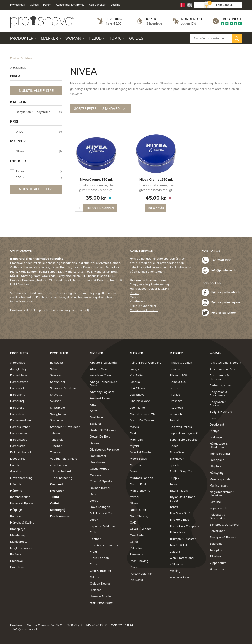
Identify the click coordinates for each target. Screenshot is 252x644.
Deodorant (18, 459)
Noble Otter (138, 510)
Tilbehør (56, 446)
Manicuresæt (19, 542)
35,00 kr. (96, 198)
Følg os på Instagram (226, 302)
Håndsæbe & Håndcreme (219, 445)
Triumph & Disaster (183, 539)
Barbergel (17, 388)
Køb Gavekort (98, 5)
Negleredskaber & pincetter (222, 494)
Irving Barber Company (146, 363)
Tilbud (95, 38)
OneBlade (137, 535)
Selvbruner (58, 382)
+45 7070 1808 (221, 260)
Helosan (96, 590)
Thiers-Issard (179, 532)
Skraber (55, 401)
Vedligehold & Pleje (64, 459)
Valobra (175, 552)
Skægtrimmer (59, 414)
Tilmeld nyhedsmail (143, 306)
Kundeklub (191, 19)
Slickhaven (177, 459)
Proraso (175, 395)
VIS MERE (77, 94)
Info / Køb (156, 208)
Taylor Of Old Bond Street (183, 499)
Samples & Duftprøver (225, 525)
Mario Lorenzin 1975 (144, 414)
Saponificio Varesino (184, 440)
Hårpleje (16, 510)
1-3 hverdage (153, 23)
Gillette (95, 577)
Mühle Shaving (140, 491)
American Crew (100, 375)
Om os (134, 297)
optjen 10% (188, 23)
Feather (95, 539)
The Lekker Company (184, 526)
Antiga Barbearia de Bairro (104, 384)
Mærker (49, 38)
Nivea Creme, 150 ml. (96, 180)
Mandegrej (18, 535)
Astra (94, 411)
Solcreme (57, 420)
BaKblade (96, 417)
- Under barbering (62, 471)
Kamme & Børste (22, 503)
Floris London (99, 558)
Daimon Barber (100, 488)
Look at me (137, 408)
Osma (134, 542)
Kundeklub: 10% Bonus (70, 5)
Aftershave (18, 363)
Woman (73, 38)
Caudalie (96, 475)
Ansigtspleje (19, 369)
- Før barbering (60, 465)
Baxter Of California (103, 430)
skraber (72, 297)
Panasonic (137, 554)
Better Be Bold (100, 436)
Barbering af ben (221, 385)
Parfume (16, 554)
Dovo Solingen (100, 507)
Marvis (134, 427)
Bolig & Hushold (21, 452)
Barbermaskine (21, 420)
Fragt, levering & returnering (149, 284)
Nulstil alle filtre (36, 91)
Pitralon (175, 369)
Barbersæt (18, 446)
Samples (56, 375)
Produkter (22, 38)
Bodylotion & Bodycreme (33, 112)
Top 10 (115, 38)
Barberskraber (20, 427)
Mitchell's (136, 440)
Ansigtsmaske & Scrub (225, 369)
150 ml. (21, 171)
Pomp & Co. (178, 382)
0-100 (20, 132)
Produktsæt (18, 567)
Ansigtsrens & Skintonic (219, 377)
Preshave (17, 561)
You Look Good (180, 577)
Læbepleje (217, 460)
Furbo (94, 564)
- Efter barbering (61, 478)
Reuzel (174, 420)
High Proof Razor (101, 603)
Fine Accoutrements (104, 545)
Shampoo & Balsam (63, 388)
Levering (114, 19)
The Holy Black (180, 520)
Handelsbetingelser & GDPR (149, 289)
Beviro (94, 443)
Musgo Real (138, 484)
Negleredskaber (21, 548)
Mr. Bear (135, 465)
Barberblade (19, 375)
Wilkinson (176, 564)
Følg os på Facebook (226, 292)
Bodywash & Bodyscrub (218, 404)
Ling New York (140, 401)
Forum (47, 5)
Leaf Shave (137, 395)
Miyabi (134, 446)
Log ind (116, 5)
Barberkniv (18, 395)
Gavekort (16, 471)
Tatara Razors (179, 491)
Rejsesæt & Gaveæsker (217, 516)
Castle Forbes (100, 469)
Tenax (174, 507)
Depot (94, 494)
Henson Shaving (101, 596)
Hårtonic (16, 491)
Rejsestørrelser (220, 508)
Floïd (93, 552)
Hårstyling (217, 473)
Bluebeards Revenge (104, 449)
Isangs (134, 369)
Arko (93, 405)
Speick (174, 465)
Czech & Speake (101, 481)
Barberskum (19, 433)
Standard (111, 109)
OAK (133, 523)
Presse (135, 293)
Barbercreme (19, 382)
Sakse (54, 369)
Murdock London (141, 478)
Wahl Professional (182, 558)
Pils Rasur (136, 580)
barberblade (57, 297)
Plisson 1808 (178, 375)
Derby (94, 501)
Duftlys (214, 431)
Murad (134, 471)
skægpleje (105, 297)
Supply (174, 478)
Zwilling (175, 571)
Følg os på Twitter (224, 313)
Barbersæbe (19, 440)
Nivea (28, 58)
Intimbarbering (20, 497)
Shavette (56, 395)
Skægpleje (58, 408)
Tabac (174, 484)
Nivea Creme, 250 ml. (156, 180)
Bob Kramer (98, 456)
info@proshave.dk (224, 270)
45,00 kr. (156, 198)
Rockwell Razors (181, 427)
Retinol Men (178, 414)
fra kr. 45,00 (113, 23)
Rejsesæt (57, 363)
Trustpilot (231, 19)
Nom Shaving (139, 516)
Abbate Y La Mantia (103, 363)
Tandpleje (57, 440)
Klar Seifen (137, 375)
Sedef (174, 446)
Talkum (55, 433)
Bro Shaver (98, 462)
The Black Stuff (180, 513)
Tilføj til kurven (100, 208)
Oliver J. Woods (141, 529)
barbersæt (85, 297)
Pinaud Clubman (181, 363)
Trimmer (56, 452)
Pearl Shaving (139, 561)
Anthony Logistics (102, 392)
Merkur (135, 433)
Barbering (17, 401)
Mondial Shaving (141, 452)
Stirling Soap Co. (181, 471)
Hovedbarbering (21, 478)
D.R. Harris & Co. (101, 513)
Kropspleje (18, 529)
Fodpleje (16, 465)
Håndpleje (17, 484)
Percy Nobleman (141, 574)
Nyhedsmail (18, 5)
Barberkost (18, 414)
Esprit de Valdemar (103, 526)
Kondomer (17, 516)
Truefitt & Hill (179, 545)
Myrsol (134, 497)
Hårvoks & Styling (22, 523)
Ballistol (95, 424)
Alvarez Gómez (100, 369)
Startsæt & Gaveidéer (65, 427)
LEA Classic (138, 388)
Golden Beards (100, 584)
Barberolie (17, 408)
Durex (94, 520)
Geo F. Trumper (101, 571)
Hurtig (151, 19)
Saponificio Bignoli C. (184, 433)
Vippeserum (218, 563)
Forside (15, 58)
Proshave (176, 401)
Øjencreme (217, 569)
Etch (93, 532)
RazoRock (176, 408)
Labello (135, 382)
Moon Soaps (138, 459)
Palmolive (136, 548)
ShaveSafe (177, 452)
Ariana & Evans (100, 398)
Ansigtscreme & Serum (225, 363)
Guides (34, 5)
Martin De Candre (142, 420)
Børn (213, 418)
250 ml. (21, 177)
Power (174, 388)
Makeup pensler (221, 479)
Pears (134, 567)
